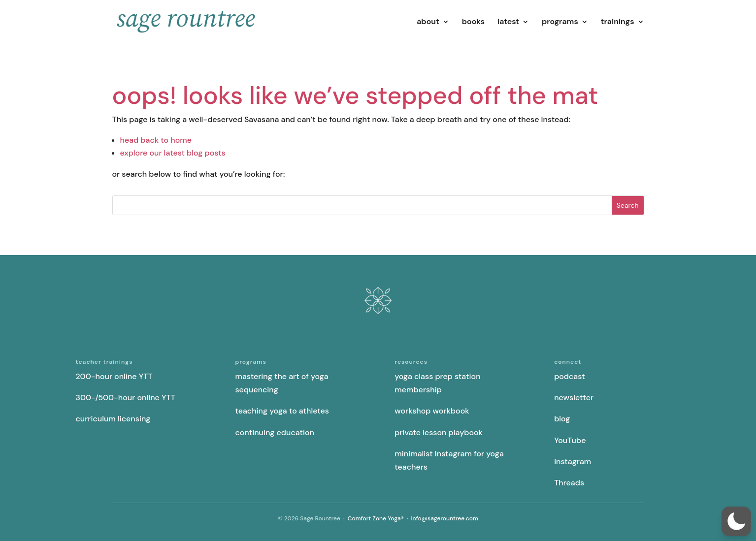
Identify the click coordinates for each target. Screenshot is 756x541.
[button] (736, 521)
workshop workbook (432, 411)
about (428, 22)
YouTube (570, 440)
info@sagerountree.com (445, 518)
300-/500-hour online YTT (126, 398)
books (474, 22)
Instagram (573, 461)
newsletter (574, 398)
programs (560, 22)
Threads (569, 483)
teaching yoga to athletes (282, 411)
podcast (570, 376)
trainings (618, 22)
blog (562, 419)
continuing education (275, 432)
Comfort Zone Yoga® (376, 518)
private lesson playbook (439, 432)
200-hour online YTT (114, 376)
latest (508, 22)
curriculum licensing (113, 419)
